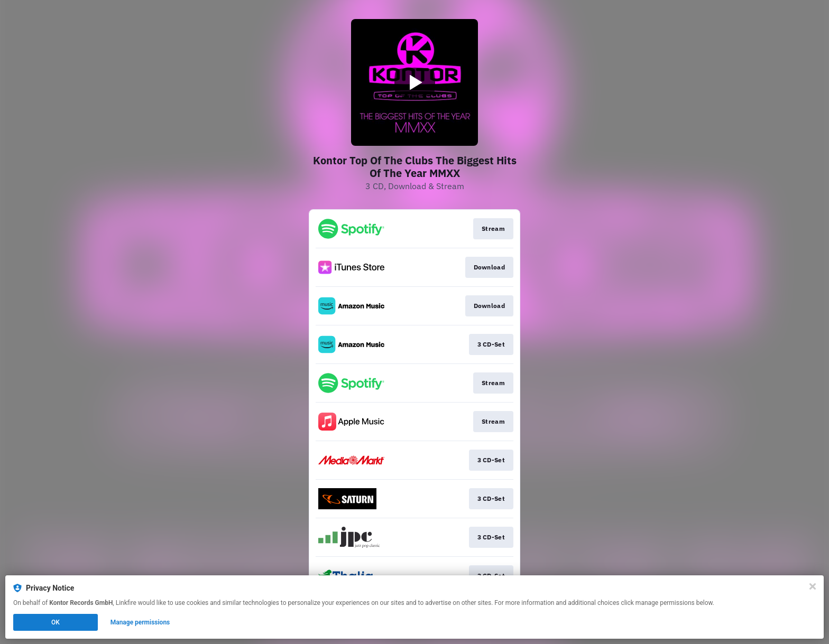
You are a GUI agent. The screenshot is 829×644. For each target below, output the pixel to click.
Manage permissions (140, 622)
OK (56, 622)
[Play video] (414, 82)
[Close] (813, 586)
